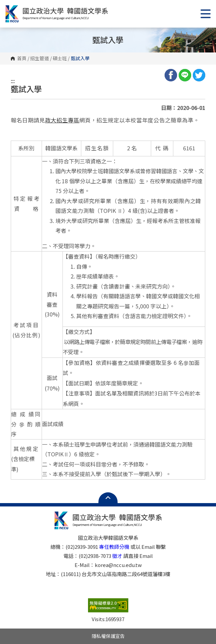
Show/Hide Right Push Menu (206, 14)
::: (13, 81)
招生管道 (40, 59)
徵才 (117, 556)
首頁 (22, 59)
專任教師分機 (114, 547)
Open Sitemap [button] (108, 498)
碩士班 (60, 59)
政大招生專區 (62, 120)
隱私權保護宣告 (108, 636)
